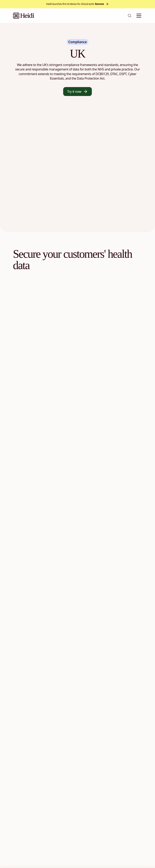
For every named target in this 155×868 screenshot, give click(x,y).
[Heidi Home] (24, 16)
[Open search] (130, 16)
